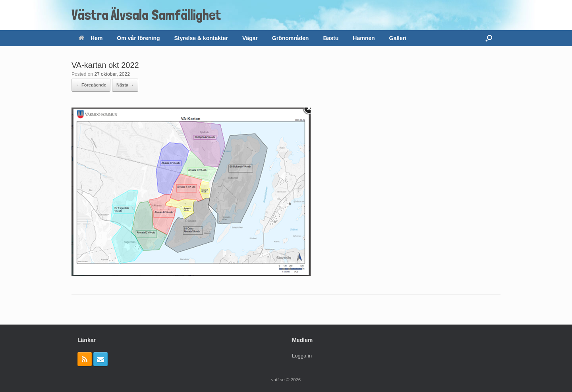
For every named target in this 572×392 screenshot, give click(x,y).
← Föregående (91, 85)
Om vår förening (138, 38)
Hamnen (364, 38)
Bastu (331, 38)
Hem (91, 38)
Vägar (250, 38)
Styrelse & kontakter (201, 38)
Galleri (398, 38)
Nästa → (125, 85)
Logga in (302, 356)
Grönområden (291, 38)
